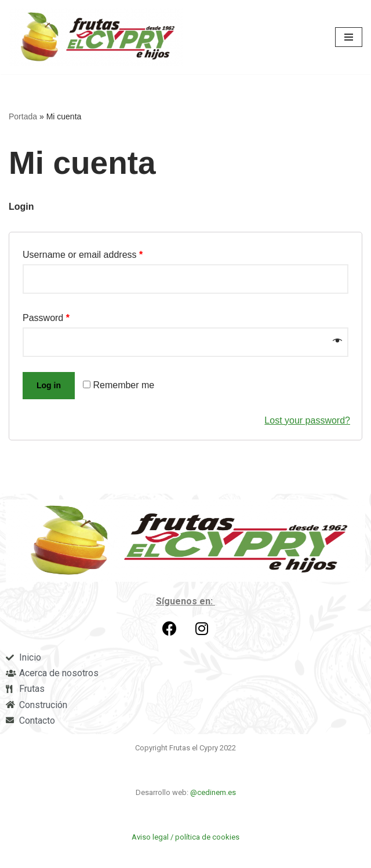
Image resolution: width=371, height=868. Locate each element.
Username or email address (83, 255)
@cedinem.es (212, 792)
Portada (23, 116)
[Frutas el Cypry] (99, 37)
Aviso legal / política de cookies (185, 837)
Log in (49, 385)
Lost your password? (307, 420)
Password (46, 318)
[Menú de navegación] (349, 37)
